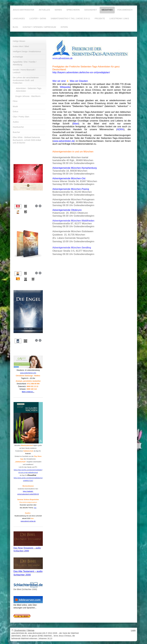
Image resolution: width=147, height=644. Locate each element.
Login (133, 630)
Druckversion (19, 630)
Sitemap (31, 630)
